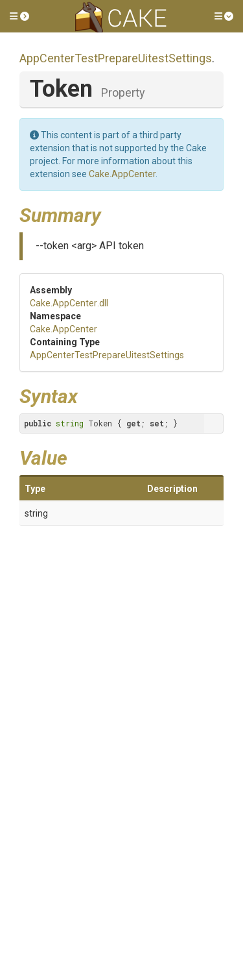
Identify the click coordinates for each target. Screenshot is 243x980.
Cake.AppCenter (122, 174)
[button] (19, 16)
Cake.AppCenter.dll (69, 303)
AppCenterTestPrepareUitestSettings (116, 58)
